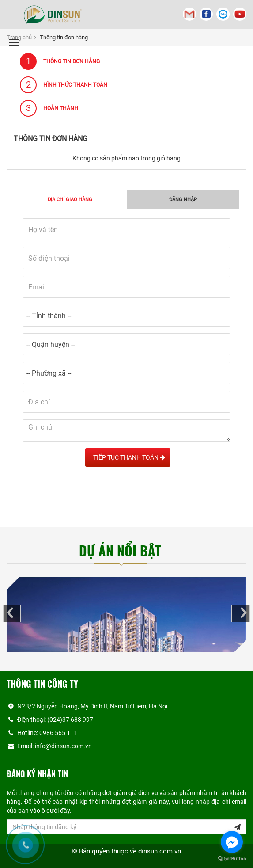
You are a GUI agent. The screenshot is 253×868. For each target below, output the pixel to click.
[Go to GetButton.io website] (232, 859)
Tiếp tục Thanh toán (128, 457)
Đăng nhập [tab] (183, 200)
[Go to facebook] (232, 842)
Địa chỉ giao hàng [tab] (70, 200)
